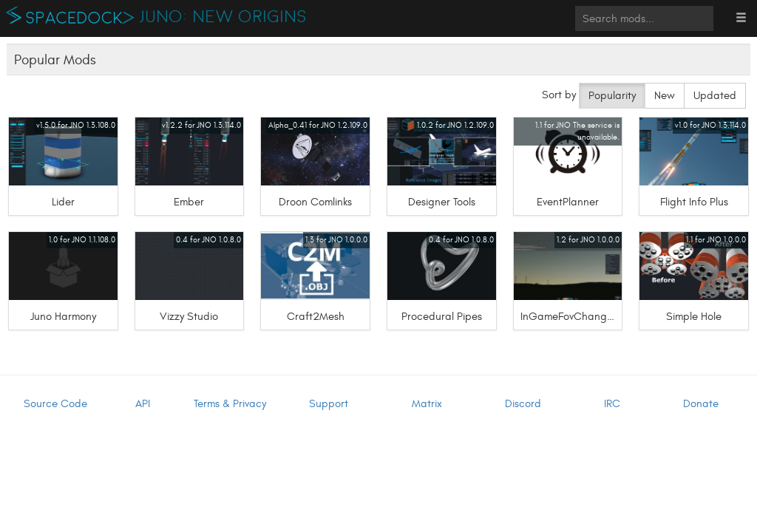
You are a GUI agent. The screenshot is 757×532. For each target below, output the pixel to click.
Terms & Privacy (230, 404)
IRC (612, 404)
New (665, 96)
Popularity (612, 96)
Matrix (427, 404)
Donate (701, 404)
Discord (523, 404)
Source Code (55, 404)
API (143, 404)
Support (329, 404)
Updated (715, 96)
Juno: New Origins (224, 17)
